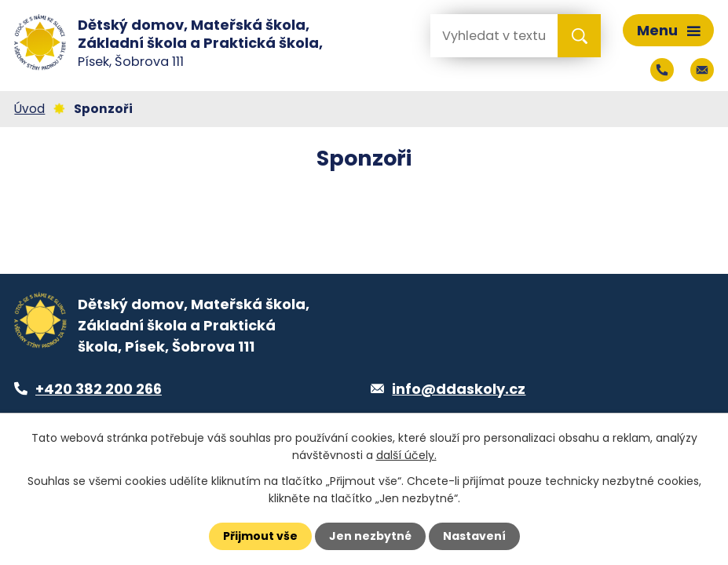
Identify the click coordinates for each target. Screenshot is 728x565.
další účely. (406, 455)
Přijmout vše (260, 536)
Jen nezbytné (370, 536)
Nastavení (474, 536)
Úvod (29, 109)
